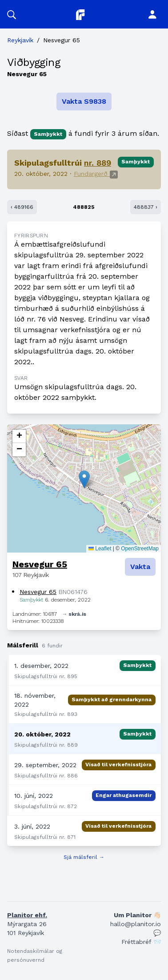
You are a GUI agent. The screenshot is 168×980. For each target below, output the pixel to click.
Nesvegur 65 (40, 564)
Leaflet (100, 549)
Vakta (140, 567)
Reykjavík (20, 40)
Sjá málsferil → (84, 857)
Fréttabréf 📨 (141, 942)
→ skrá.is (74, 614)
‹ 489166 (22, 207)
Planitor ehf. (27, 915)
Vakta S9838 (84, 101)
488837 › (146, 207)
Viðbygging (34, 62)
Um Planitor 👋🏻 (137, 915)
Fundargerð (96, 174)
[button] (12, 14)
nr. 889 (98, 163)
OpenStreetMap (140, 549)
